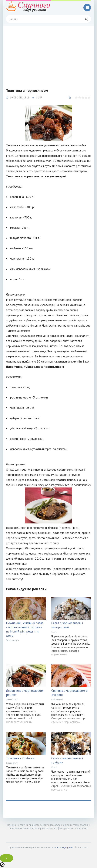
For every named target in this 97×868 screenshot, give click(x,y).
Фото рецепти (12, 640)
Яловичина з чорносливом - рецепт (25, 693)
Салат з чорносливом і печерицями (67, 625)
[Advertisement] (48, 54)
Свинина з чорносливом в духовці (69, 693)
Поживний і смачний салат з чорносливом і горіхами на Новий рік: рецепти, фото (25, 629)
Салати (54, 632)
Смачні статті (12, 700)
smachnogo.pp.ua (64, 847)
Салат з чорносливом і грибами (67, 760)
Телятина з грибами (20, 758)
